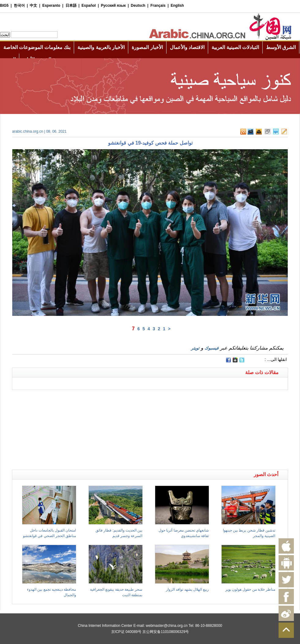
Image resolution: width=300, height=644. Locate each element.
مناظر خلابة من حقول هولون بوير (250, 589)
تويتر (195, 348)
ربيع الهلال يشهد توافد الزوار (187, 589)
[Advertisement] (81, 398)
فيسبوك (212, 348)
